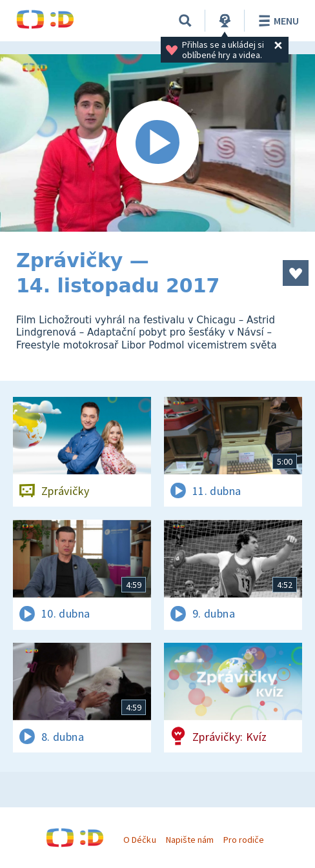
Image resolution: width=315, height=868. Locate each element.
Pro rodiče (244, 840)
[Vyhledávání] (185, 21)
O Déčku (139, 840)
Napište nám (190, 840)
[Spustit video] (157, 143)
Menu (277, 21)
